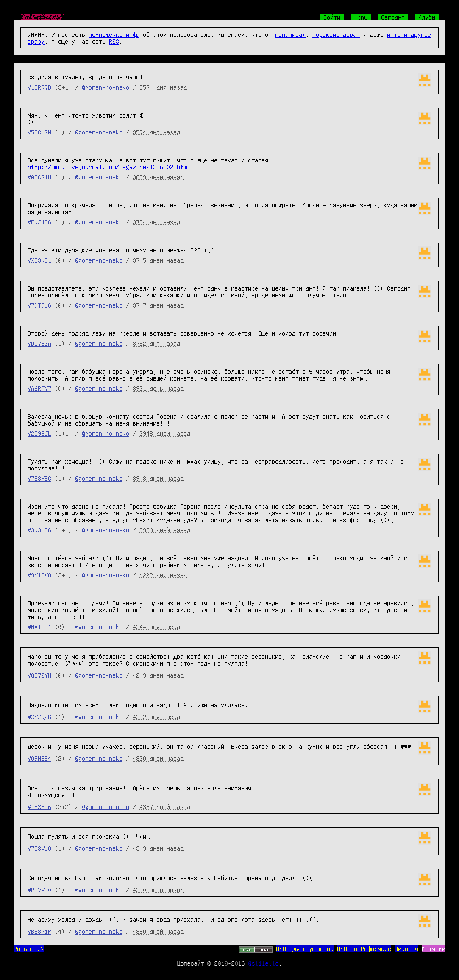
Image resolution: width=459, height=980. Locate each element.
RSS (114, 41)
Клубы (427, 17)
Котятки (434, 949)
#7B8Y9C (39, 478)
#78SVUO (39, 848)
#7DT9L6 (39, 305)
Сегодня (393, 17)
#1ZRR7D (39, 87)
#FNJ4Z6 (39, 222)
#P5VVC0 (39, 890)
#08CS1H (39, 177)
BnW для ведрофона (305, 949)
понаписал (290, 34)
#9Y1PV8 (39, 575)
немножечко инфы (114, 34)
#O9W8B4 (39, 758)
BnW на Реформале (364, 949)
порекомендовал (336, 34)
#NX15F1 (39, 627)
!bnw (361, 17)
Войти (332, 17)
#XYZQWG (39, 717)
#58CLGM (39, 132)
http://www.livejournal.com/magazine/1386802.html (109, 167)
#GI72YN (39, 675)
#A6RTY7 (39, 388)
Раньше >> (29, 949)
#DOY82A (39, 343)
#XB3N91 (39, 260)
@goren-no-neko (106, 87)
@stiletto (264, 963)
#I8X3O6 (39, 806)
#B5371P (39, 931)
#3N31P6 (39, 530)
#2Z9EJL (39, 433)
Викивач (406, 949)
